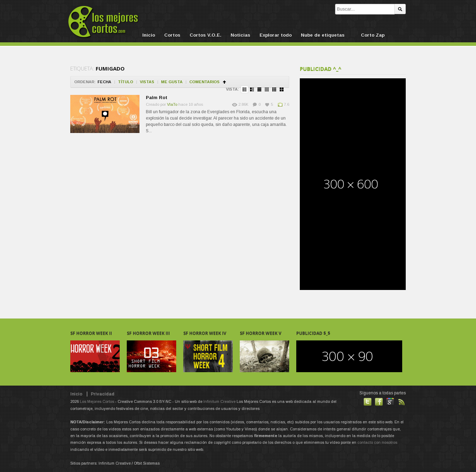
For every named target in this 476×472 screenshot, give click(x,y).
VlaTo (172, 104)
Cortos (172, 35)
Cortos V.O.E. (206, 35)
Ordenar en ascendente (224, 82)
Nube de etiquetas (323, 35)
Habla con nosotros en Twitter (368, 402)
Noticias (240, 35)
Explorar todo (276, 35)
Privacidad (103, 394)
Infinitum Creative (219, 401)
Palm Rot (157, 98)
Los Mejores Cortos (97, 401)
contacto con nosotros (377, 442)
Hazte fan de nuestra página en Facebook (379, 402)
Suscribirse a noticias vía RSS (401, 402)
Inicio (149, 35)
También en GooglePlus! (390, 402)
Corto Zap (373, 35)
